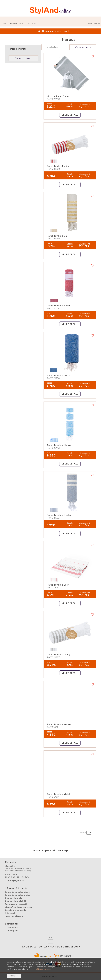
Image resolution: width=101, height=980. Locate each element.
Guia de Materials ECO (16, 901)
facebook (13, 928)
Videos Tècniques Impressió (19, 907)
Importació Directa (14, 916)
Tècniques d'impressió (16, 904)
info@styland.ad (16, 881)
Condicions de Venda (15, 910)
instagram (13, 931)
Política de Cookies (43, 969)
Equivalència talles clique (17, 892)
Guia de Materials (13, 898)
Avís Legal (10, 913)
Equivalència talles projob (18, 895)
